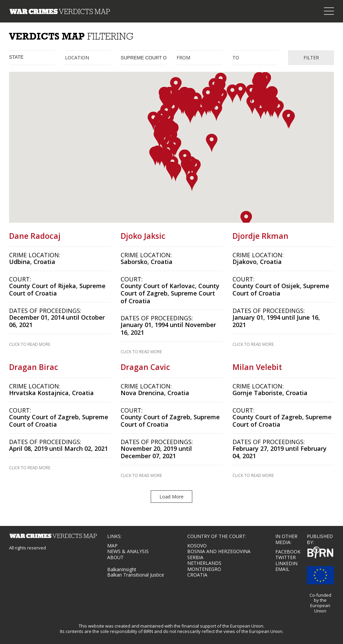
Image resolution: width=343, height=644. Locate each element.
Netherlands (204, 563)
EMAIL (282, 569)
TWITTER (286, 557)
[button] (176, 86)
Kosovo (197, 546)
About (115, 557)
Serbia (195, 557)
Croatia (197, 575)
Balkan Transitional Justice (136, 575)
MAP (112, 546)
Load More (171, 497)
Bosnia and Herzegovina (219, 551)
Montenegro (204, 569)
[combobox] (32, 58)
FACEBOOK (288, 552)
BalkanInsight (122, 570)
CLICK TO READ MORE (30, 344)
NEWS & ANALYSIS (128, 551)
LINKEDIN (286, 563)
